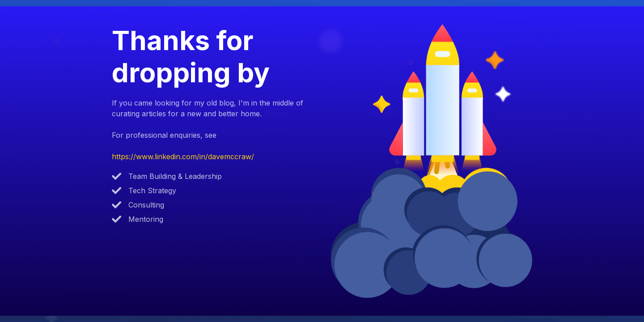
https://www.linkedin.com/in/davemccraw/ (183, 157)
